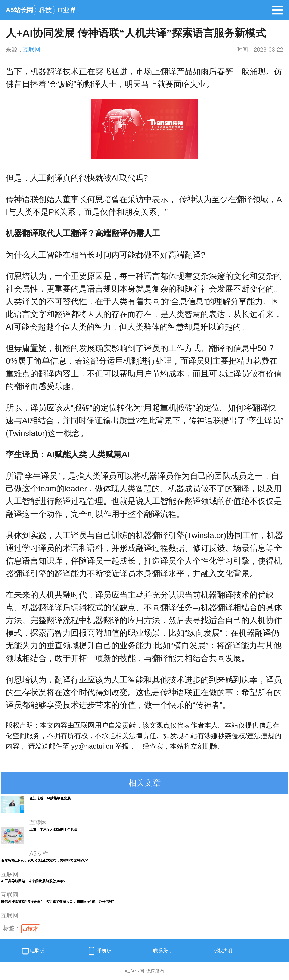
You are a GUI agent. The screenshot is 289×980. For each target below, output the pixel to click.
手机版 (99, 951)
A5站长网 (19, 10)
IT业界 (67, 10)
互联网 (32, 50)
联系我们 (162, 951)
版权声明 (223, 951)
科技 (45, 10)
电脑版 (32, 952)
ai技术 (31, 929)
